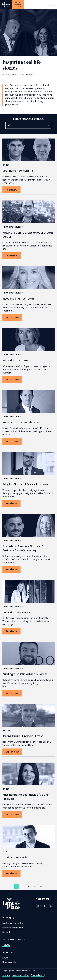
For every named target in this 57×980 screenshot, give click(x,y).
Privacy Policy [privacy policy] (37, 975)
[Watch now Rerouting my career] (12, 380)
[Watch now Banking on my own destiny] (12, 441)
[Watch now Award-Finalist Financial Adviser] (12, 752)
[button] (53, 5)
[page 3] (29, 887)
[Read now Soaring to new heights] (11, 190)
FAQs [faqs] (5, 958)
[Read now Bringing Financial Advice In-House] (11, 503)
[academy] (6, 75)
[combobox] (28, 125)
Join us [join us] (6, 945)
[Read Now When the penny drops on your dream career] (12, 256)
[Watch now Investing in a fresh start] (12, 318)
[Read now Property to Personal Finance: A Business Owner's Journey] (11, 569)
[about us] (16, 75)
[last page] (40, 887)
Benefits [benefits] (7, 932)
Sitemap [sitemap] (6, 975)
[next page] (35, 887)
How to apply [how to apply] (9, 962)
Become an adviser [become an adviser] (13, 928)
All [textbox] (9, 125)
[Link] (6, 5)
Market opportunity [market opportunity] (13, 923)
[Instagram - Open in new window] (38, 906)
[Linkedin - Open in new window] (51, 906)
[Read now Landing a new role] (11, 873)
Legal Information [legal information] (21, 975)
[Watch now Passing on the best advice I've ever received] (12, 815)
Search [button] (47, 4)
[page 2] (23, 887)
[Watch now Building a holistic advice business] (12, 693)
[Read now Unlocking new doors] (11, 631)
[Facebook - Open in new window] (45, 906)
